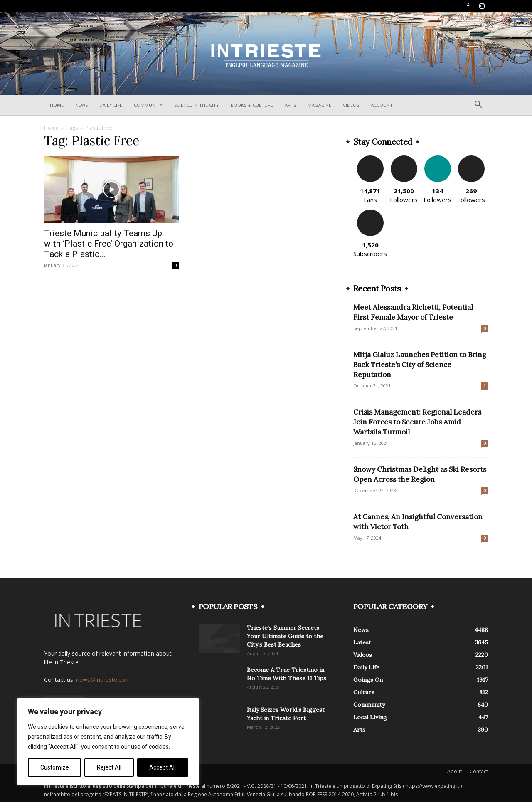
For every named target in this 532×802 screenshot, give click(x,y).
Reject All (109, 767)
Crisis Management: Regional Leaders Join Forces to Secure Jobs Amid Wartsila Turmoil (417, 422)
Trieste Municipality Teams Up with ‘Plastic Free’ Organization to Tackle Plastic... (109, 244)
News (81, 105)
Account (382, 105)
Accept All (163, 767)
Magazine (319, 105)
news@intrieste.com (103, 680)
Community (148, 105)
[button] (478, 105)
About (454, 771)
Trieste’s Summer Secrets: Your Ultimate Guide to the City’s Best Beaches (285, 636)
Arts (290, 105)
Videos (351, 105)
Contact (479, 771)
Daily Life (111, 105)
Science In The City (197, 105)
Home (57, 105)
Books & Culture (252, 105)
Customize (55, 767)
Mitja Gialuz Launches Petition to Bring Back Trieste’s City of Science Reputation (420, 365)
